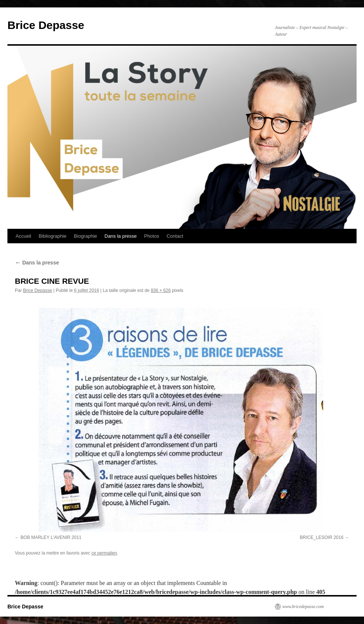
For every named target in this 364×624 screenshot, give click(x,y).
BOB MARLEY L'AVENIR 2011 (51, 537)
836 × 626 (161, 290)
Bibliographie (53, 236)
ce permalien (104, 553)
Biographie (85, 236)
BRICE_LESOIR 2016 (321, 537)
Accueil (23, 236)
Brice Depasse (46, 25)
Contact (175, 236)
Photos (152, 236)
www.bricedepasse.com (303, 607)
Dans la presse (121, 236)
